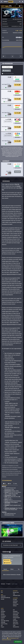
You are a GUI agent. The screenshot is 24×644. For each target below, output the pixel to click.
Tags (14, 594)
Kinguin (3, 627)
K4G (2, 625)
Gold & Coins (16, 604)
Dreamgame (3, 616)
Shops (2, 608)
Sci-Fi (20, 37)
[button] (20, 2)
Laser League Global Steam (7, 112)
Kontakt (3, 599)
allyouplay (3, 611)
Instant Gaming (4, 624)
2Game (2, 610)
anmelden (7, 560)
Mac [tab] (9, 484)
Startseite (3, 584)
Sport (16, 19)
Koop (17, 37)
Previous (4, 530)
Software (15, 606)
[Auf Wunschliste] (21, 56)
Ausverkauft (18, 172)
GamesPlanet (16, 616)
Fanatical (3, 618)
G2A (14, 610)
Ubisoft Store (16, 624)
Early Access (19, 19)
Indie (14, 19)
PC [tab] (4, 484)
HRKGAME (3, 622)
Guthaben (15, 603)
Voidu (14, 625)
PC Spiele (8, 584)
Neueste (5, 569)
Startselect (15, 621)
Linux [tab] (15, 484)
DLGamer (3, 615)
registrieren (7, 563)
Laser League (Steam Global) (7, 98)
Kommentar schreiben (17, 33)
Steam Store (16, 622)
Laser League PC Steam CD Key (8, 84)
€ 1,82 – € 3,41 (19, 31)
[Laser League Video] (12, 530)
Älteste (12, 569)
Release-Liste (16, 592)
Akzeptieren (18, 642)
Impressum (3, 596)
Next (20, 530)
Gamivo (2, 619)
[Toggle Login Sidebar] (23, 2)
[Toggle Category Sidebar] (1, 2)
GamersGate (16, 615)
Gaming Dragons (16, 618)
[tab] (12, 545)
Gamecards (15, 601)
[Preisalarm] (12, 56)
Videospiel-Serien (17, 595)
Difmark (3, 613)
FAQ (2, 592)
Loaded (15, 619)
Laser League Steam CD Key (7, 126)
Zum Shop (18, 85)
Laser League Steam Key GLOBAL (8, 141)
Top (19, 569)
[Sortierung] (7, 67)
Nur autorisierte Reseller (9, 74)
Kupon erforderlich (8, 121)
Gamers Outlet (16, 613)
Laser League (9, 171)
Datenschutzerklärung (5, 598)
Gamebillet (15, 611)
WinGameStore (16, 627)
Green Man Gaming (5, 621)
